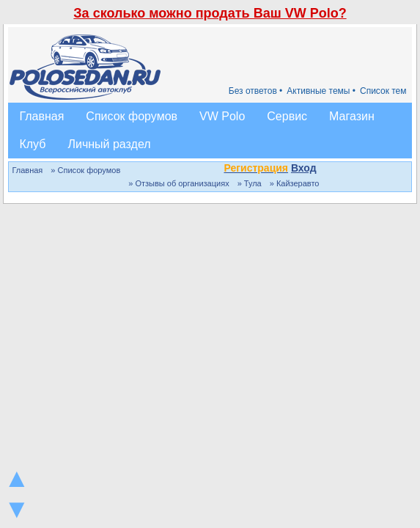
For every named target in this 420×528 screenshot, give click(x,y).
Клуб (32, 144)
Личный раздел (109, 144)
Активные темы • (321, 91)
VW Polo (222, 116)
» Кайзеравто (295, 183)
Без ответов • (256, 91)
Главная (41, 116)
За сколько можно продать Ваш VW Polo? (210, 13)
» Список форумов (85, 170)
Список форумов (132, 116)
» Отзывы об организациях (178, 183)
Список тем (383, 91)
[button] (325, 169)
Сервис (287, 116)
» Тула (250, 183)
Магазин (352, 116)
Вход (304, 168)
